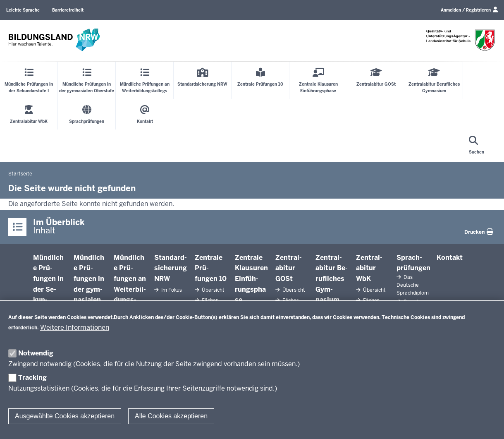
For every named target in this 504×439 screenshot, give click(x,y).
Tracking (32, 378)
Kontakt (450, 258)
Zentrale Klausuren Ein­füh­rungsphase (251, 279)
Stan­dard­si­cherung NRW (171, 268)
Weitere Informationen (75, 327)
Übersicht (213, 290)
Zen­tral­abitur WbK (369, 268)
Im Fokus (171, 290)
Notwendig (36, 353)
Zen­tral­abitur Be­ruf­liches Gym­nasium (332, 279)
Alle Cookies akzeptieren (171, 416)
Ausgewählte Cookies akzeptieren (65, 416)
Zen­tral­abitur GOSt (289, 268)
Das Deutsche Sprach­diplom (413, 285)
